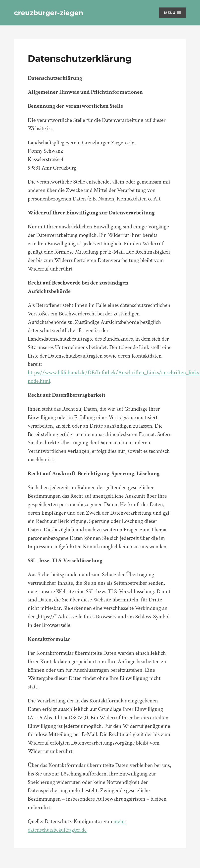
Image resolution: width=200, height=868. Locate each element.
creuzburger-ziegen (49, 13)
